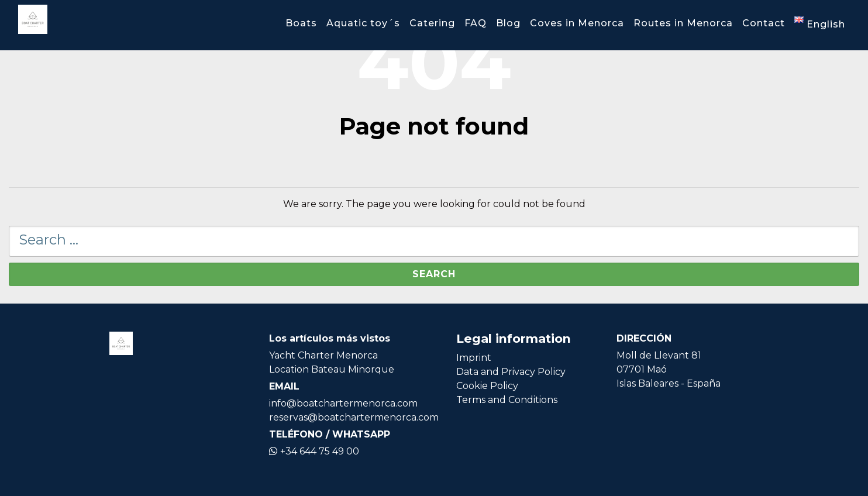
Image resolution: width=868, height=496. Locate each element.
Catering (432, 23)
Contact (764, 23)
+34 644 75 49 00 (314, 451)
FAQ (476, 23)
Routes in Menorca (683, 23)
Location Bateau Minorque (332, 369)
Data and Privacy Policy (511, 372)
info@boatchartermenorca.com (343, 403)
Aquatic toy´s (363, 23)
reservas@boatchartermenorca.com (354, 417)
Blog (508, 23)
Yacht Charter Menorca (323, 355)
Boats (301, 23)
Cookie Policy (487, 386)
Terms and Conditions (507, 400)
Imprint (474, 358)
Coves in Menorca (577, 23)
